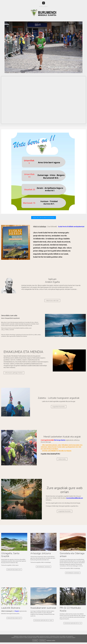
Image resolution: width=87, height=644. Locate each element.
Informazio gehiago (43, 567)
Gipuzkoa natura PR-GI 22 (73, 623)
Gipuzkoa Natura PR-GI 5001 (43, 620)
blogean (17, 611)
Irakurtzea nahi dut (14, 618)
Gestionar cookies (51, 640)
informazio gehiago (73, 573)
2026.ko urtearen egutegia (44, 218)
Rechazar (43, 640)
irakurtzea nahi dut (14, 570)
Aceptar (35, 640)
